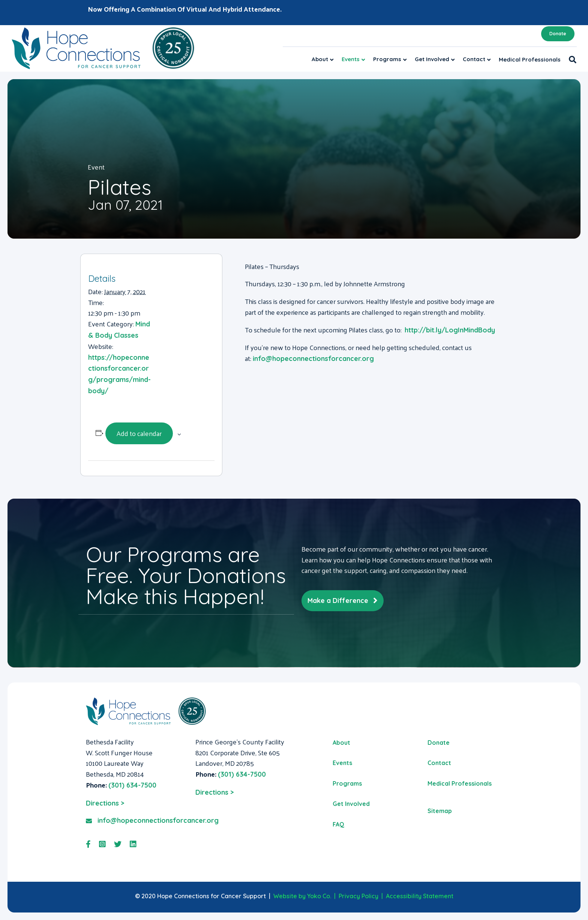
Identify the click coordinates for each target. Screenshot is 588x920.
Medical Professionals (530, 59)
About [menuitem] (341, 743)
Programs (387, 59)
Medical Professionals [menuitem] (460, 783)
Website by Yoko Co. (302, 896)
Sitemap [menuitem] (440, 811)
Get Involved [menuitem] (351, 804)
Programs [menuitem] (347, 783)
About (320, 59)
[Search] (571, 60)
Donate (558, 34)
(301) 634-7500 (132, 785)
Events (351, 59)
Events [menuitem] (342, 763)
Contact (474, 59)
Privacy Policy (358, 896)
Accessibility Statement (420, 896)
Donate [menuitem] (439, 743)
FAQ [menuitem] (338, 824)
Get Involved (432, 59)
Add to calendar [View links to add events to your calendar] (139, 433)
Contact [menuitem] (439, 763)
